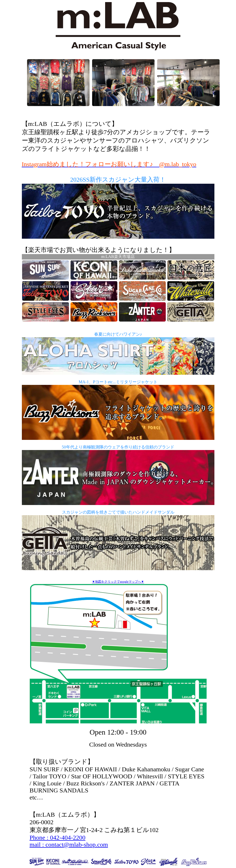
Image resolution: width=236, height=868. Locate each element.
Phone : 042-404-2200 (58, 838)
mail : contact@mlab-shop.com (69, 845)
